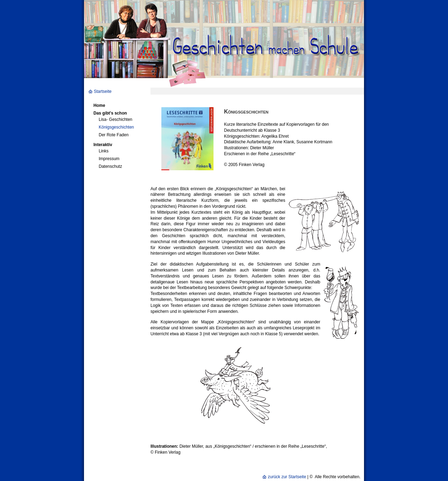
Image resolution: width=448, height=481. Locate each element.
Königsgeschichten (116, 127)
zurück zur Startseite (287, 477)
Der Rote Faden (114, 135)
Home (99, 105)
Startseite (103, 91)
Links (104, 151)
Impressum (109, 159)
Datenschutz (110, 166)
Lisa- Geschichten (115, 119)
